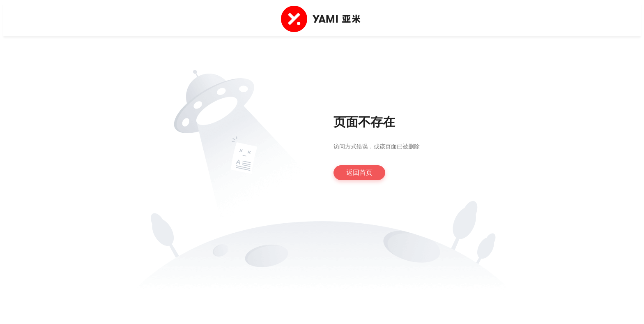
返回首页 (359, 172)
